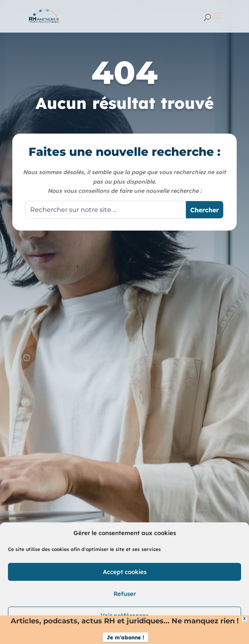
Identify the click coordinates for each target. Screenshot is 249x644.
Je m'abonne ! (125, 637)
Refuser (125, 594)
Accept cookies (125, 572)
